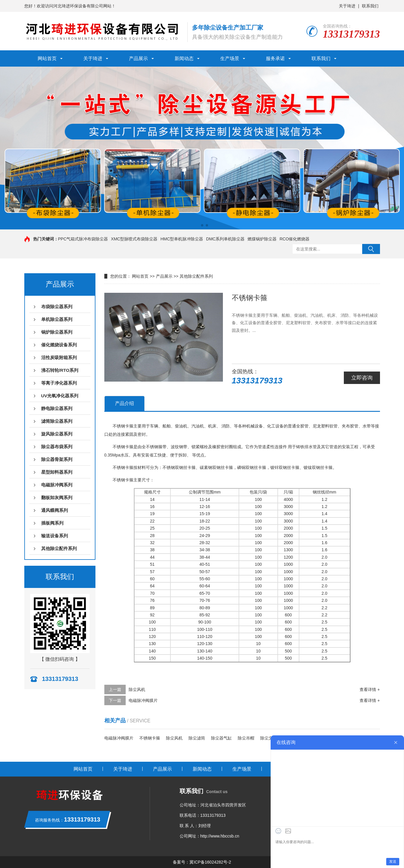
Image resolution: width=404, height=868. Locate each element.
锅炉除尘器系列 (57, 332)
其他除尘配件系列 (59, 548)
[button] (197, 225)
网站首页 (47, 58)
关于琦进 (347, 6)
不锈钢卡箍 (150, 738)
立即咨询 (362, 378)
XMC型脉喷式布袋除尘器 (134, 239)
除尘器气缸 (221, 738)
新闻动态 (184, 58)
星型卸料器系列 (57, 472)
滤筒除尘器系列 (57, 421)
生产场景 (230, 58)
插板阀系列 (52, 523)
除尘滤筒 (197, 738)
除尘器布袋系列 (57, 447)
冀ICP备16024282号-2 (210, 862)
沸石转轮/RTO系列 (60, 370)
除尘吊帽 (246, 738)
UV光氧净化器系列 (60, 396)
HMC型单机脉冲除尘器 (182, 239)
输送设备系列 (55, 536)
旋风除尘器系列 (57, 434)
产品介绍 (124, 403)
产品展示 (138, 58)
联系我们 (370, 6)
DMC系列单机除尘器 (225, 239)
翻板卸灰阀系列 (57, 498)
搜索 (371, 249)
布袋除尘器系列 (57, 307)
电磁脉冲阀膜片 (143, 700)
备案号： (181, 862)
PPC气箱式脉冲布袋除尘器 (83, 239)
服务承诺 (275, 58)
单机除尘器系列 (57, 319)
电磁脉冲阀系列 (57, 485)
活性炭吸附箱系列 (59, 357)
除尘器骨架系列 (57, 459)
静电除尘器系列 (57, 408)
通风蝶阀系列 (55, 510)
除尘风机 (137, 689)
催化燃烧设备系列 (59, 345)
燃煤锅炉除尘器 (262, 239)
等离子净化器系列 (59, 383)
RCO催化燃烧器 (294, 239)
